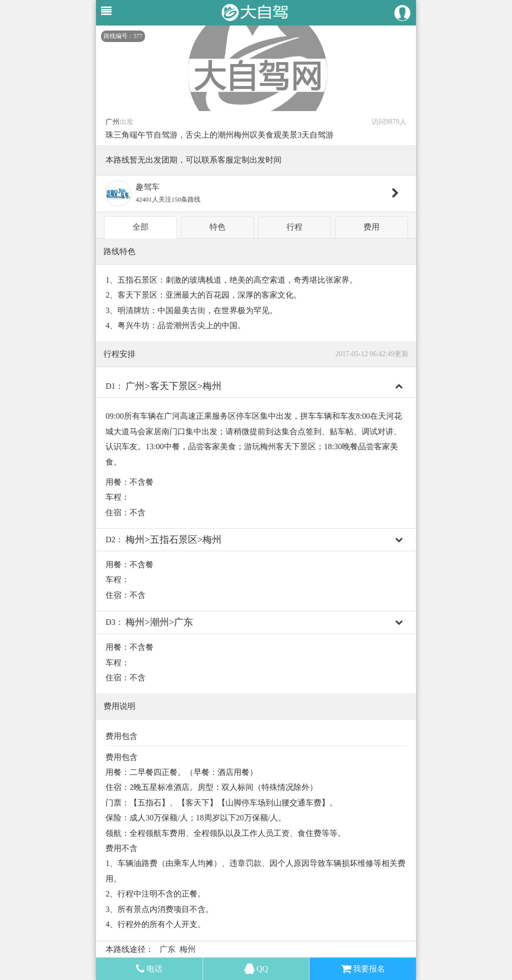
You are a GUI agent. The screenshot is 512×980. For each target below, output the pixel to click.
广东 (167, 949)
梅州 (187, 949)
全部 (140, 227)
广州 (112, 122)
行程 (294, 227)
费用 (371, 227)
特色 (217, 227)
